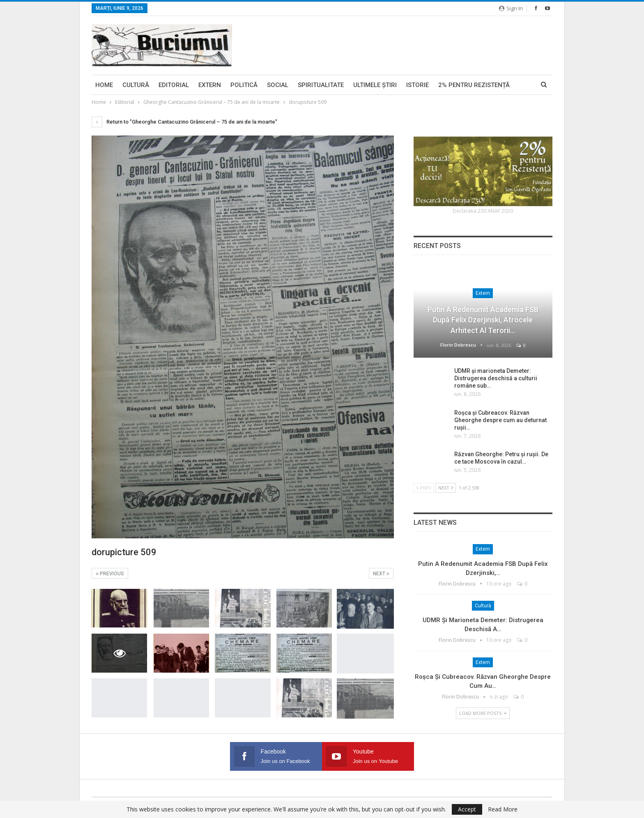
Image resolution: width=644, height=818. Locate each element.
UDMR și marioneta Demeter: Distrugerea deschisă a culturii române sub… (496, 378)
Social (278, 85)
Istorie (417, 85)
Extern (210, 85)
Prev (424, 488)
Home (104, 85)
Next (381, 574)
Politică (244, 85)
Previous (110, 574)
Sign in (511, 8)
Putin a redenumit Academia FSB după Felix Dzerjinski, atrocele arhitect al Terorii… (483, 320)
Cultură (136, 85)
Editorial (174, 85)
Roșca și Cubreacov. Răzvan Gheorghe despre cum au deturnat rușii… (500, 420)
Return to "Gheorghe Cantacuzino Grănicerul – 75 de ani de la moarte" (184, 122)
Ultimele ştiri (375, 85)
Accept (467, 809)
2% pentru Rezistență (474, 85)
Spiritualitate (321, 85)
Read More (503, 809)
